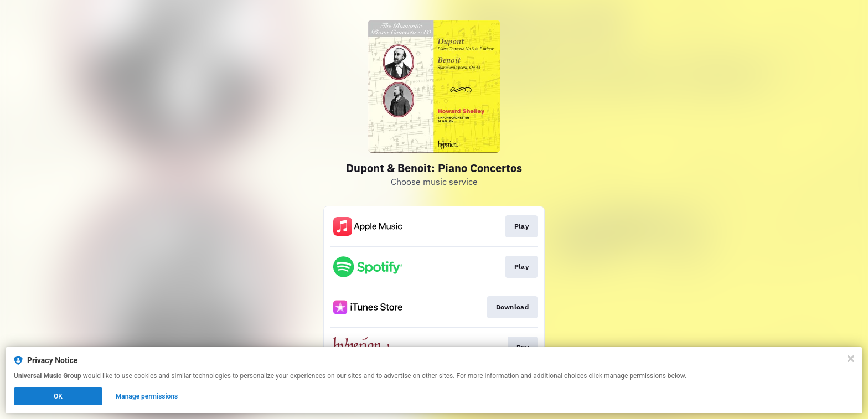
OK (58, 396)
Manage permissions (147, 396)
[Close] (851, 359)
